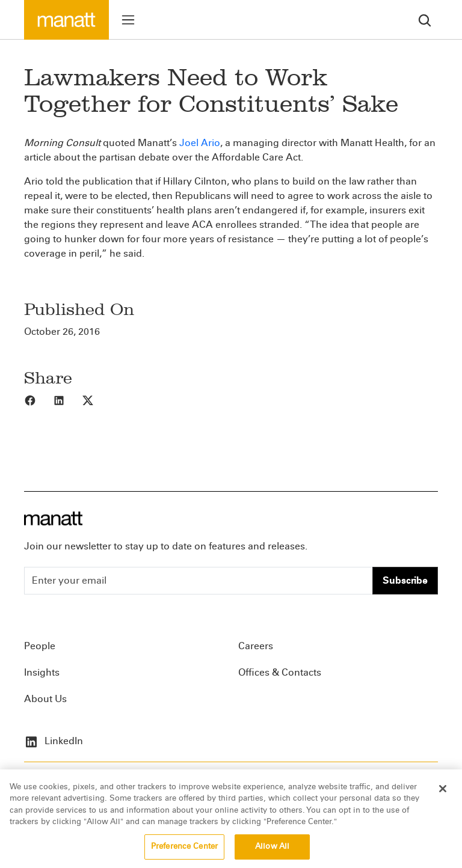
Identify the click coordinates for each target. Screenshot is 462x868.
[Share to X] (96, 400)
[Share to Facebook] (38, 400)
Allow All (272, 854)
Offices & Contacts (280, 672)
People (40, 646)
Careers (256, 646)
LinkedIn (54, 741)
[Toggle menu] (128, 20)
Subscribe (405, 580)
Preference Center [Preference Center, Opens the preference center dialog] (184, 854)
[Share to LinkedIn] (67, 400)
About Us (45, 699)
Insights (42, 672)
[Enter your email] (199, 581)
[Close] (443, 796)
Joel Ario (200, 143)
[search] (425, 20)
